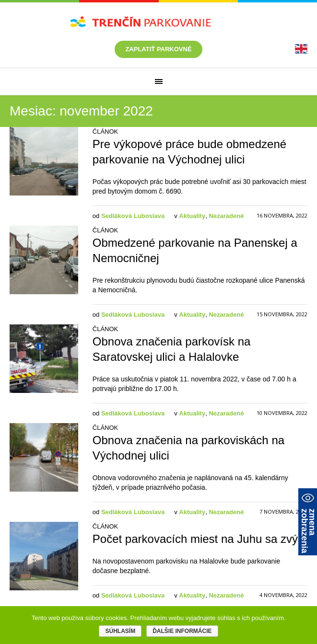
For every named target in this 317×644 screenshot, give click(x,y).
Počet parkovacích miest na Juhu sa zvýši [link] (200, 539)
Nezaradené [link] (226, 216)
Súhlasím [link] (120, 631)
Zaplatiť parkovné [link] (158, 49)
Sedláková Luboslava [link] (133, 216)
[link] (301, 49)
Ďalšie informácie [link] (182, 631)
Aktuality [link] (192, 216)
